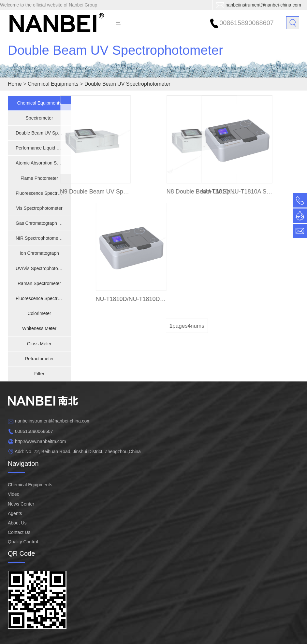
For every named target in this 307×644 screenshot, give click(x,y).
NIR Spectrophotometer (40, 238)
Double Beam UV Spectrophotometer (115, 59)
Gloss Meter (39, 344)
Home (15, 84)
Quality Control (23, 542)
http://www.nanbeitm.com (40, 441)
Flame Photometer (39, 178)
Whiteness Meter (39, 328)
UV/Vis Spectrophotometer (43, 268)
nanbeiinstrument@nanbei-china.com (263, 5)
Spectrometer (39, 118)
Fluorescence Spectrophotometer (49, 298)
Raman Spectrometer (39, 283)
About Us (17, 523)
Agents (15, 513)
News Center (21, 504)
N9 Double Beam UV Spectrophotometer (105, 192)
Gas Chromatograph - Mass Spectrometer (58, 223)
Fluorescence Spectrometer (44, 193)
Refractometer (39, 359)
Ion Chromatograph (39, 253)
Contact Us (19, 532)
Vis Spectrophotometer (39, 208)
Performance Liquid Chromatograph (52, 148)
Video (14, 494)
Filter (39, 374)
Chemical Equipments (53, 84)
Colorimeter (39, 313)
